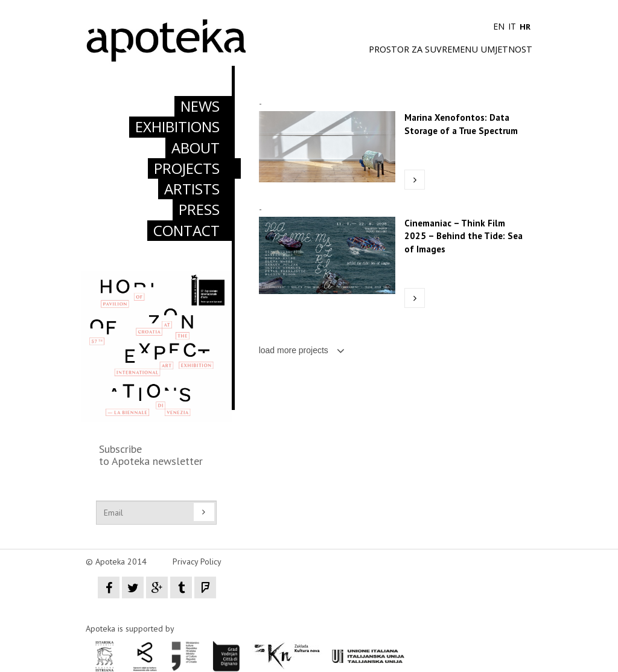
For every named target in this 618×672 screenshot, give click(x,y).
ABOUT (196, 148)
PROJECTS (187, 168)
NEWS (200, 106)
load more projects (302, 350)
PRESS (199, 209)
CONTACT (186, 230)
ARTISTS (192, 189)
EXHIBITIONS (177, 126)
